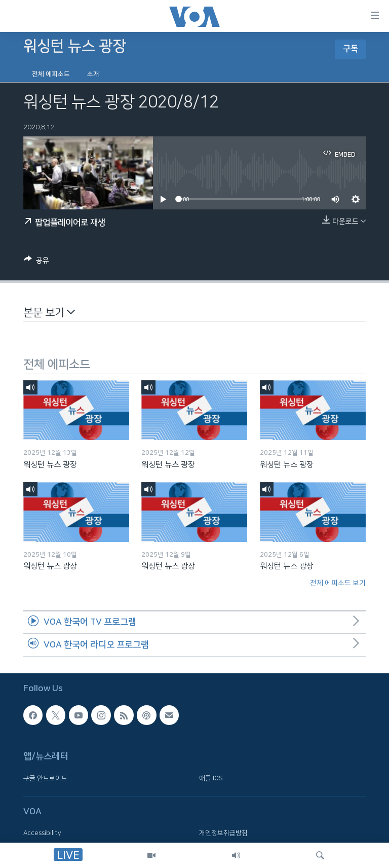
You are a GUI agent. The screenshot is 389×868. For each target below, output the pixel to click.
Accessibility (42, 833)
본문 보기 (49, 312)
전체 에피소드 (51, 74)
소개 (93, 74)
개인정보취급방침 (223, 833)
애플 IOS (211, 778)
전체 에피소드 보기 (338, 583)
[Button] (36, 262)
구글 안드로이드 (45, 778)
